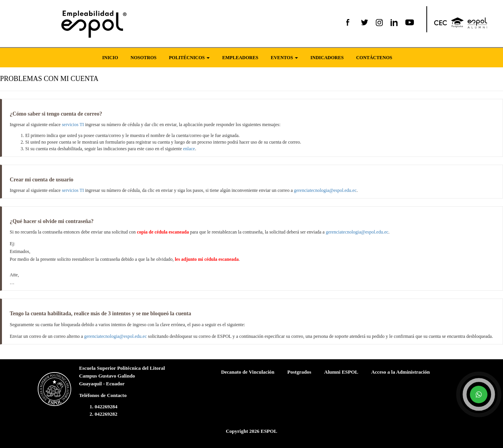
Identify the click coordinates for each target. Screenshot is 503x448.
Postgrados (299, 372)
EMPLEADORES (240, 58)
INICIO (110, 58)
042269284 (106, 407)
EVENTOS (284, 58)
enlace (189, 149)
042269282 (106, 414)
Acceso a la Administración (400, 372)
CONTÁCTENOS (374, 58)
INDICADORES (327, 58)
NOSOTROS (144, 58)
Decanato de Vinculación (248, 372)
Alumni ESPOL (341, 372)
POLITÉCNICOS (189, 58)
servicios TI (73, 125)
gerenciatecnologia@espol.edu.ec (325, 190)
